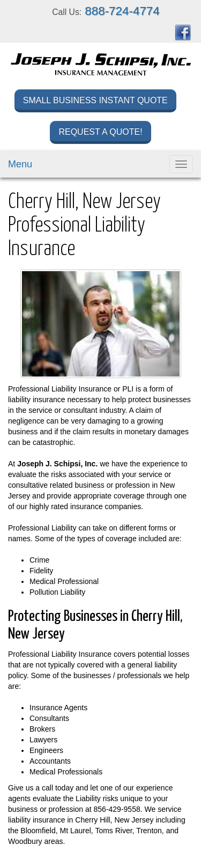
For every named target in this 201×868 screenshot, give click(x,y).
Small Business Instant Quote (95, 100)
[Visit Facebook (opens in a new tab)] (183, 32)
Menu (20, 164)
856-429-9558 (117, 809)
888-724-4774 (122, 11)
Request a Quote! (100, 132)
